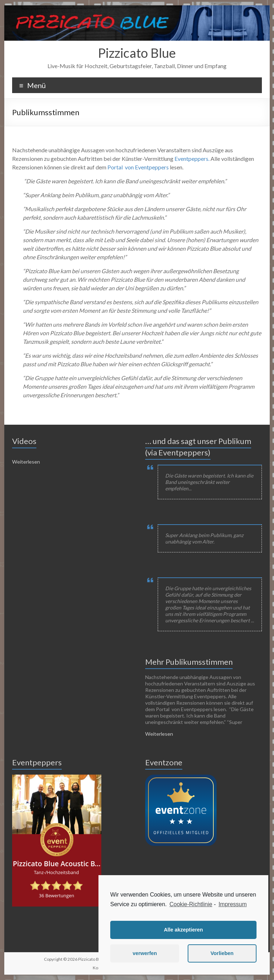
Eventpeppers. (192, 159)
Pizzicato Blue (137, 53)
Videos (24, 441)
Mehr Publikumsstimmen (189, 662)
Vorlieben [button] (222, 953)
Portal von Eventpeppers (138, 167)
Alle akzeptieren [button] (183, 930)
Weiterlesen (26, 462)
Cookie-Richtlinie (191, 904)
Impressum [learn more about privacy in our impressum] (232, 904)
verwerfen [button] (145, 953)
